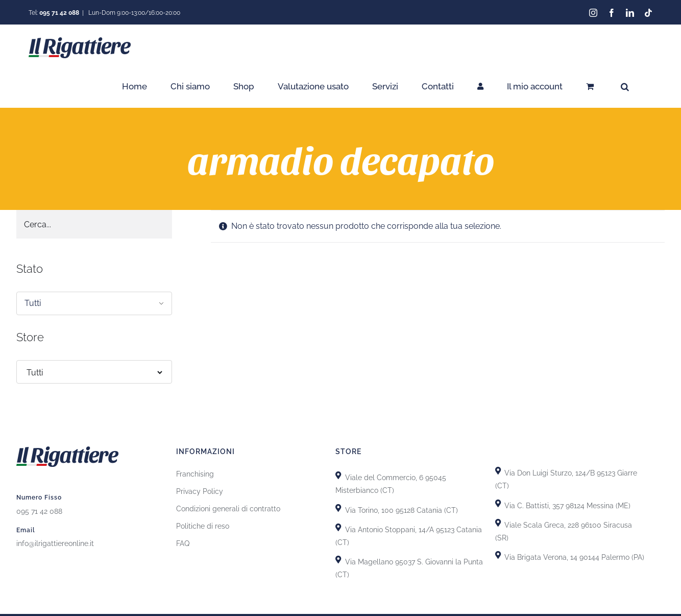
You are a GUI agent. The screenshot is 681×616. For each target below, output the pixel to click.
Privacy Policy (200, 491)
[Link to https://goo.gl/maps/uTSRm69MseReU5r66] (338, 507)
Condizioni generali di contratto (228, 509)
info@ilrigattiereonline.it (55, 543)
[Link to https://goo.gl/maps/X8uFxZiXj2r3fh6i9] (338, 475)
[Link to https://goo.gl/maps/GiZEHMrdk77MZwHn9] (338, 560)
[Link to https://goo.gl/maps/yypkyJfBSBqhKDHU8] (498, 522)
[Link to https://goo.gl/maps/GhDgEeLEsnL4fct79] (338, 527)
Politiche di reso (203, 526)
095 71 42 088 (39, 511)
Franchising (195, 474)
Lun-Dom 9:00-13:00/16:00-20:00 (133, 13)
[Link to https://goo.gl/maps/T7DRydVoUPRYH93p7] (498, 503)
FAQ (183, 543)
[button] (625, 87)
